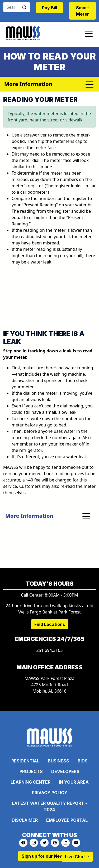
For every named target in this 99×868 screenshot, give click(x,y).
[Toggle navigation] (89, 33)
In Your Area (74, 782)
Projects (31, 771)
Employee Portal (67, 820)
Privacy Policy (50, 793)
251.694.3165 (49, 650)
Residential (25, 761)
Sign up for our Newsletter (50, 856)
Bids (83, 761)
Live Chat (76, 857)
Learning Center (30, 782)
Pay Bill (49, 8)
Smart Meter (82, 11)
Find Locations (50, 624)
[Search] (11, 7)
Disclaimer (25, 820)
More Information (29, 516)
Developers (65, 771)
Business (58, 761)
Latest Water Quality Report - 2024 (49, 806)
